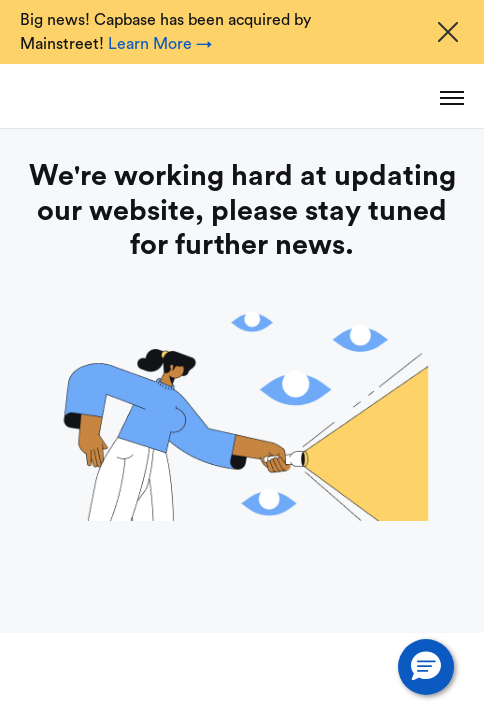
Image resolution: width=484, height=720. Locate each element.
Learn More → (160, 44)
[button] (426, 667)
